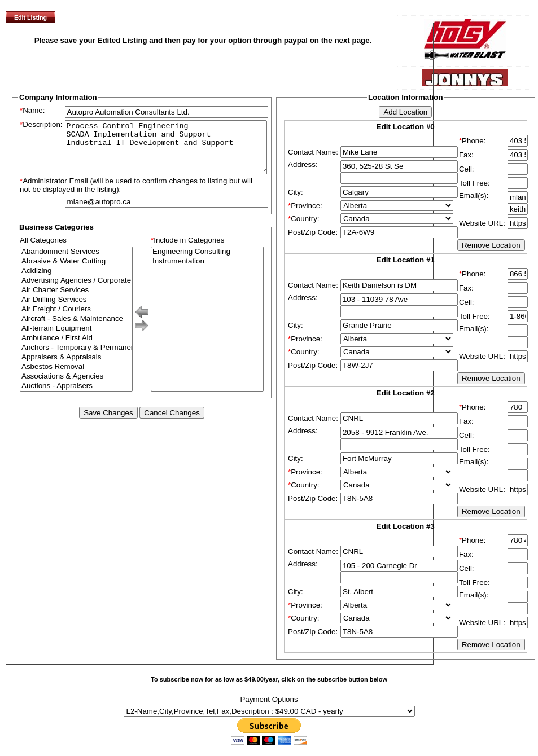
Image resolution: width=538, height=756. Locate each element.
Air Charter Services (76, 300)
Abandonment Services (76, 262)
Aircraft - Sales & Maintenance (76, 329)
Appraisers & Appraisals (76, 368)
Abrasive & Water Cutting (76, 272)
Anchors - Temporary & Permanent (76, 358)
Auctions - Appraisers (76, 396)
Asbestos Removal (76, 377)
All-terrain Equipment (76, 339)
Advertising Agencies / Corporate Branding (76, 291)
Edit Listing (30, 17)
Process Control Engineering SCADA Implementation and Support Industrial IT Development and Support (166, 152)
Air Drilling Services (76, 310)
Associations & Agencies (76, 387)
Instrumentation (207, 272)
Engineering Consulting (207, 262)
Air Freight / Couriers (76, 320)
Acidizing (76, 281)
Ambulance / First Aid (76, 348)
